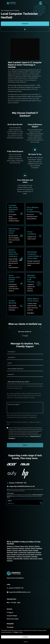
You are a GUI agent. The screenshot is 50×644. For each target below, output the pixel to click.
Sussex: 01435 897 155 (18, 483)
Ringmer (39, 552)
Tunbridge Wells (18, 559)
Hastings (28, 548)
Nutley (16, 552)
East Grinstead (30, 555)
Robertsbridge (11, 557)
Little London (34, 559)
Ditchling (14, 555)
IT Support (10, 613)
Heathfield (39, 548)
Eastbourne (10, 546)
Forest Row (38, 555)
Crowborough (22, 552)
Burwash (15, 551)
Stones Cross (24, 546)
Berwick (31, 546)
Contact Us (25, 24)
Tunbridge (34, 557)
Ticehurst (19, 557)
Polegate (17, 546)
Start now (11, 504)
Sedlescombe (31, 552)
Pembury (10, 559)
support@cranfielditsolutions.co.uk (22, 486)
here (16, 632)
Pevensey (15, 548)
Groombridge (26, 557)
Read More (31, 313)
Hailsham (21, 548)
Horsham (26, 559)
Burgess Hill (21, 555)
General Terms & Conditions (15, 578)
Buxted (30, 551)
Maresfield (10, 552)
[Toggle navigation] (41, 3)
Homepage (10, 627)
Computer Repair (12, 616)
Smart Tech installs (13, 619)
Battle (20, 551)
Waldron (9, 551)
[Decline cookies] (25, 642)
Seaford (9, 548)
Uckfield (36, 551)
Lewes (9, 555)
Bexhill (33, 548)
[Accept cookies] (25, 637)
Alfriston (37, 546)
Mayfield (25, 551)
